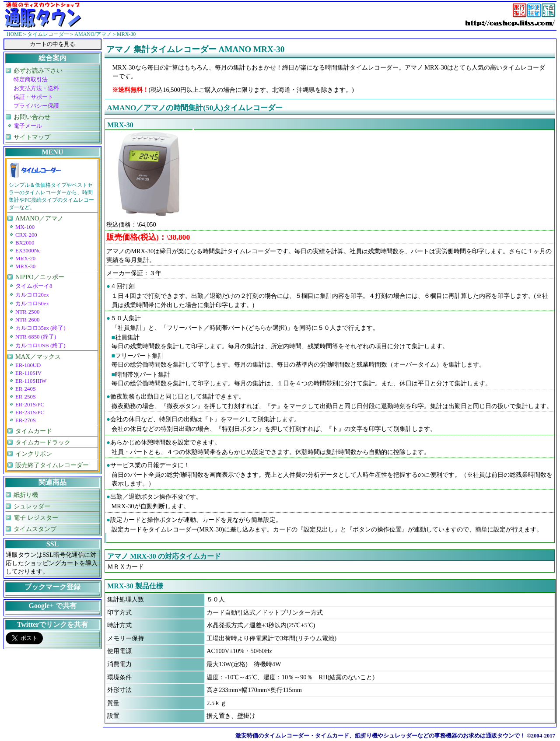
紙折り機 (26, 495)
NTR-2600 (27, 320)
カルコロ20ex (32, 295)
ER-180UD (28, 365)
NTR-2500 (27, 312)
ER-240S (26, 389)
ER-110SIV (28, 373)
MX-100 (25, 227)
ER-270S (26, 420)
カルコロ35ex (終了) (40, 328)
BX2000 (25, 243)
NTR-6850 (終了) (36, 337)
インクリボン (34, 454)
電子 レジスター (36, 517)
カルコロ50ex (32, 304)
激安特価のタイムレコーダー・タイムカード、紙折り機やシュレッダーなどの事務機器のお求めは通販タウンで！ (380, 736)
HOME (14, 34)
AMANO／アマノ (39, 218)
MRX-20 (25, 259)
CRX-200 (26, 235)
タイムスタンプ (35, 529)
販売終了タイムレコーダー (52, 465)
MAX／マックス (38, 357)
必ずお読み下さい (38, 70)
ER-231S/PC (30, 412)
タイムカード (34, 431)
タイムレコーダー (48, 34)
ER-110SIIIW (31, 381)
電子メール (28, 126)
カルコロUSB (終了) (40, 346)
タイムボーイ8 (34, 286)
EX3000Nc (28, 251)
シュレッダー (32, 506)
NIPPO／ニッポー (40, 277)
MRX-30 (25, 266)
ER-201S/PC (30, 405)
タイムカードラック (43, 442)
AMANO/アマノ (93, 34)
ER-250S (26, 397)
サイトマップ (32, 137)
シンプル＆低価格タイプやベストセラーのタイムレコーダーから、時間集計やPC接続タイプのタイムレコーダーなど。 (51, 196)
